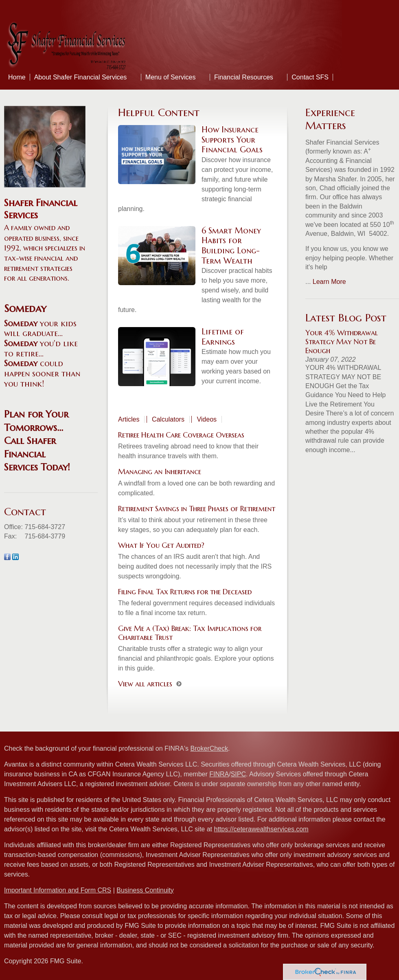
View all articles (145, 684)
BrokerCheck (209, 748)
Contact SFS (310, 77)
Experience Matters (330, 119)
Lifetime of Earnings (223, 337)
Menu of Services (171, 77)
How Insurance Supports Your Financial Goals (232, 140)
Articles (129, 419)
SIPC (238, 774)
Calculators (168, 419)
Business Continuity (145, 890)
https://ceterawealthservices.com (261, 829)
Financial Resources (244, 77)
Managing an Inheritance (160, 471)
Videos (207, 419)
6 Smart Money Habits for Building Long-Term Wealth (231, 246)
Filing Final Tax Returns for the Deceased (185, 592)
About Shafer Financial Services (81, 77)
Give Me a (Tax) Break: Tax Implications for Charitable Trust (190, 633)
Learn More (329, 282)
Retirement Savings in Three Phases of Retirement (197, 509)
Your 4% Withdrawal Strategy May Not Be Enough (342, 342)
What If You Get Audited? (161, 545)
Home (17, 77)
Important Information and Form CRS (58, 890)
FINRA (219, 774)
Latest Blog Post (346, 318)
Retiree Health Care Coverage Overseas (181, 435)
